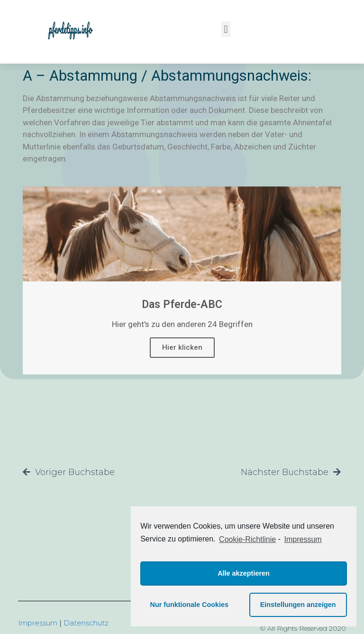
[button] (226, 29)
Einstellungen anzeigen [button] (298, 605)
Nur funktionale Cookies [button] (190, 605)
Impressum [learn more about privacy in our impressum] (303, 539)
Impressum (38, 623)
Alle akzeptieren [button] (244, 573)
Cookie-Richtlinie (247, 539)
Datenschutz (86, 623)
